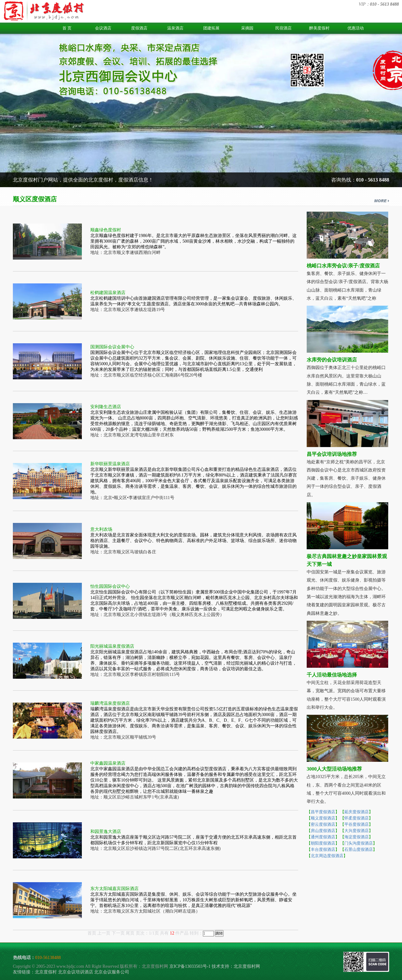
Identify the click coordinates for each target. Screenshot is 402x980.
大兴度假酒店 (357, 831)
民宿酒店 (283, 28)
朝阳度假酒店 (323, 843)
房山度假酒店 (323, 831)
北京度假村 (46, 972)
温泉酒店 (175, 28)
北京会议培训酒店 (76, 972)
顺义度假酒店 (323, 818)
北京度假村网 (247, 966)
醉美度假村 (319, 28)
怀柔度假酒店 (357, 818)
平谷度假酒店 (357, 824)
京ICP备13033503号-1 (190, 966)
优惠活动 (356, 28)
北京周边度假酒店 (327, 856)
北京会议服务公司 (112, 972)
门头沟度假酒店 (359, 843)
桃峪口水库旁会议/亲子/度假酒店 (343, 266)
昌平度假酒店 (323, 812)
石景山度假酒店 (359, 849)
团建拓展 (211, 28)
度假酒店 (139, 28)
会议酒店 (103, 28)
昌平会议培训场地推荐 (332, 454)
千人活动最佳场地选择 (332, 675)
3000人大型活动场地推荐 (334, 769)
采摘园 (247, 28)
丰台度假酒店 (323, 849)
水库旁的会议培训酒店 (332, 360)
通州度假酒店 (323, 837)
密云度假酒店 (323, 824)
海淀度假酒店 (357, 837)
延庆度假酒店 (357, 812)
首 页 (67, 28)
